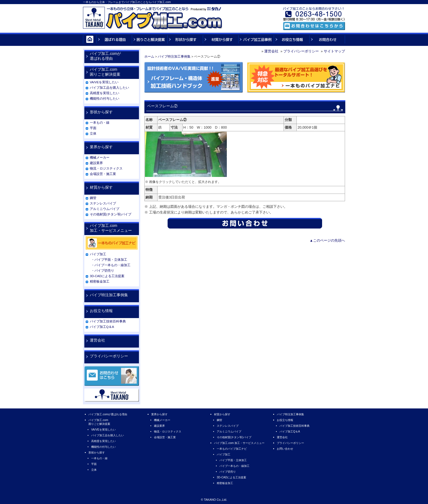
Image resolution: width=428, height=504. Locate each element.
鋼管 (93, 198)
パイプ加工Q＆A (102, 327)
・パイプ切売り (103, 271)
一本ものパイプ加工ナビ (232, 449)
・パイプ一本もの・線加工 (111, 265)
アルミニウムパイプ (105, 209)
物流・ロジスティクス (106, 168)
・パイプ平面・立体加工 (109, 260)
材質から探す (101, 187)
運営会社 (271, 51)
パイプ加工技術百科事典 (108, 321)
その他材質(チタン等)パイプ (111, 214)
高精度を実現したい (105, 93)
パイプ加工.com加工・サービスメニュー (111, 228)
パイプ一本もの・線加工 (234, 466)
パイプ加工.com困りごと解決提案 (105, 72)
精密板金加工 (100, 281)
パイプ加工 (98, 254)
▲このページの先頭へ (327, 240)
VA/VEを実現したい (104, 82)
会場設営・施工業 (103, 174)
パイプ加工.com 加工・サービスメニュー (239, 443)
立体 (93, 134)
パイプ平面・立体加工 (233, 460)
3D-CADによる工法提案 (107, 276)
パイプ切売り (228, 472)
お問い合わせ (285, 449)
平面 (93, 128)
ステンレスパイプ (103, 203)
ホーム (149, 57)
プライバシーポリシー (301, 51)
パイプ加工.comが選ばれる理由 (105, 56)
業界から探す (101, 147)
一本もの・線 (100, 123)
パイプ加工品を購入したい (109, 88)
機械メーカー (100, 158)
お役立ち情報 (101, 311)
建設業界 (96, 163)
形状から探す (101, 112)
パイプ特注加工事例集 (174, 57)
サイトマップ (334, 51)
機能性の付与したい (105, 99)
